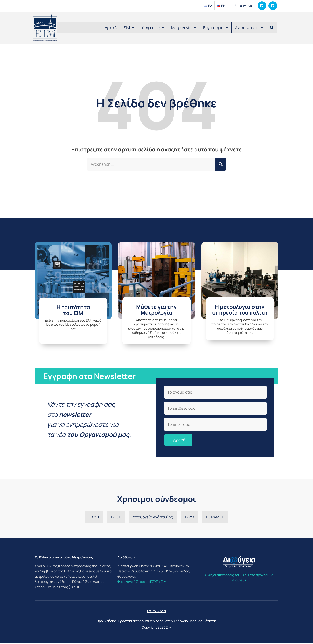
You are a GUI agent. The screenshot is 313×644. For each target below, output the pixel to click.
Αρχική (111, 28)
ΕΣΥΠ (94, 518)
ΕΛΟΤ (116, 518)
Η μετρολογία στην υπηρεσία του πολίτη (240, 310)
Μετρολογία (184, 28)
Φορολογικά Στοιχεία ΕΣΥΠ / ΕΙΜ (142, 583)
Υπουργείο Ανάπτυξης (153, 518)
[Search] (221, 164)
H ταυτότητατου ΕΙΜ (73, 310)
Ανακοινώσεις (249, 28)
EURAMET (215, 518)
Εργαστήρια (216, 28)
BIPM (190, 518)
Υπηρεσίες (153, 28)
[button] (272, 28)
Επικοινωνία (243, 6)
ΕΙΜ (129, 28)
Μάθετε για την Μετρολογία (156, 310)
